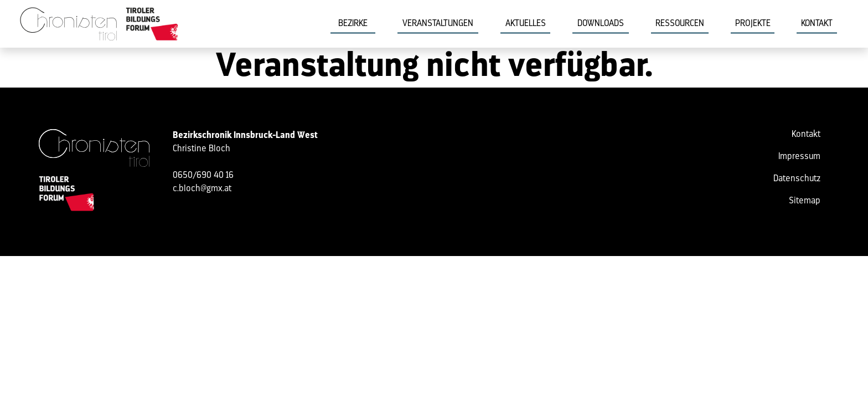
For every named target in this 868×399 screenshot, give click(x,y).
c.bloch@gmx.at (202, 189)
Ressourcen (680, 24)
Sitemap (805, 201)
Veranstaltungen (438, 24)
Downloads (601, 24)
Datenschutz (797, 179)
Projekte (753, 24)
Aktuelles (526, 24)
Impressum (799, 157)
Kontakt (817, 24)
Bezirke (353, 24)
